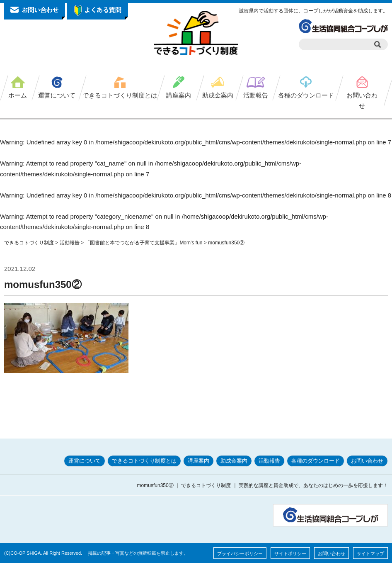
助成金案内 (218, 95)
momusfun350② (43, 284)
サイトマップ (370, 553)
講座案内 (179, 95)
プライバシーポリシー (240, 553)
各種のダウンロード (306, 95)
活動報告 (256, 95)
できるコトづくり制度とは (120, 95)
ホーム (18, 95)
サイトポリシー (290, 553)
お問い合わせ (362, 101)
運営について (57, 95)
